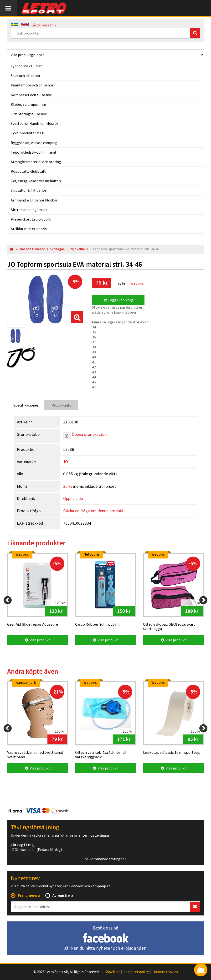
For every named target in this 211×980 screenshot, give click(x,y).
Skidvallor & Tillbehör (28, 190)
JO (66, 462)
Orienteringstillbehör (29, 114)
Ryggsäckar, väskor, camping (34, 143)
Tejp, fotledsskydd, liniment (34, 152)
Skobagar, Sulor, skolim (67, 249)
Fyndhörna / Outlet (26, 66)
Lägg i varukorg (118, 300)
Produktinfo (62, 405)
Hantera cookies (165, 972)
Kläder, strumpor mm (28, 104)
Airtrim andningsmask (29, 210)
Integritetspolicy (136, 972)
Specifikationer (26, 405)
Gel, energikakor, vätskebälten (36, 181)
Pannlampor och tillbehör (32, 85)
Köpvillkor (112, 972)
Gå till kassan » (44, 25)
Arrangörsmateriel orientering (36, 162)
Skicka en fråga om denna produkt (93, 511)
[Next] (203, 600)
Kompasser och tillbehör (31, 95)
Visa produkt (38, 640)
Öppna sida (73, 498)
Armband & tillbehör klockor (34, 200)
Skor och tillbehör (26, 75)
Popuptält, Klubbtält (28, 171)
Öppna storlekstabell (86, 434)
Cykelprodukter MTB (28, 133)
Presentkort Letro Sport (31, 219)
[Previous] (8, 600)
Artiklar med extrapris (29, 229)
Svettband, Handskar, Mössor (34, 123)
